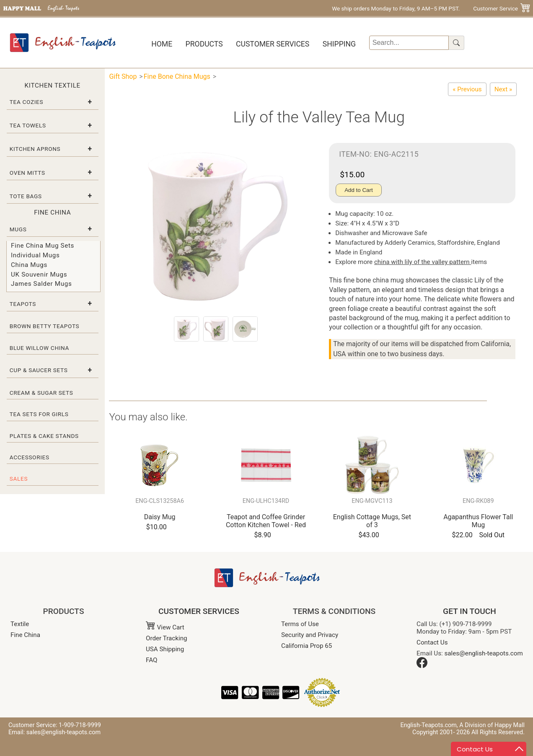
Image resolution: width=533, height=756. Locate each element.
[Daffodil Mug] (503, 89)
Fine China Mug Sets (43, 246)
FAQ (151, 660)
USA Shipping (165, 649)
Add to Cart (358, 190)
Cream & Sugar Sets (41, 393)
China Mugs (29, 265)
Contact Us (432, 642)
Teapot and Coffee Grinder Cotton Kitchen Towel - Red (266, 521)
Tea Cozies (26, 102)
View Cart (165, 627)
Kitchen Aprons (35, 149)
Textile (20, 624)
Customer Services (273, 44)
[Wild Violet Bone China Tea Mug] (467, 89)
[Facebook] (422, 666)
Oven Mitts (27, 173)
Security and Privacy (310, 635)
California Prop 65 (307, 646)
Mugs (18, 229)
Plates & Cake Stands (44, 436)
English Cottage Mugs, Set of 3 (372, 521)
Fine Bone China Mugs (177, 76)
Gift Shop (123, 76)
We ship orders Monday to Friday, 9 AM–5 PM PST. (396, 8)
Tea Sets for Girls (39, 414)
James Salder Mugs (41, 284)
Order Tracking (167, 638)
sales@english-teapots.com (484, 653)
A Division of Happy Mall (492, 725)
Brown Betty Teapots (45, 326)
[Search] (409, 43)
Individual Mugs (35, 255)
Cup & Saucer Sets (39, 370)
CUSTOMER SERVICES (199, 611)
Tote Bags (26, 196)
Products (204, 44)
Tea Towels (28, 125)
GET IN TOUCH (470, 611)
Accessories (30, 457)
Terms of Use (300, 624)
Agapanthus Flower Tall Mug (478, 521)
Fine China (25, 635)
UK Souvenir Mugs (39, 274)
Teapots (23, 304)
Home (162, 44)
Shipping (339, 44)
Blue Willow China (39, 348)
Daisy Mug (160, 517)
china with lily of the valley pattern (423, 262)
